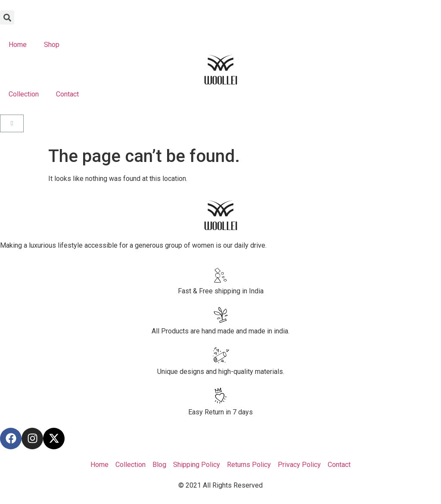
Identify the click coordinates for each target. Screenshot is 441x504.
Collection (24, 94)
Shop (52, 45)
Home (18, 45)
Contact (67, 94)
